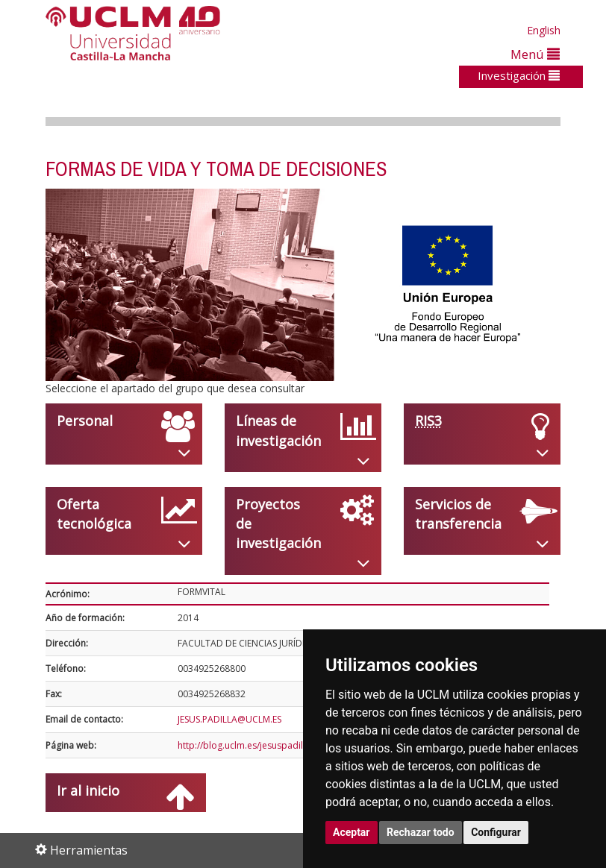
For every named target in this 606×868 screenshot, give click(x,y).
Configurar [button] (496, 832)
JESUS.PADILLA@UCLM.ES (229, 719)
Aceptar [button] (352, 832)
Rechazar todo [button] (421, 832)
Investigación (519, 75)
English (544, 30)
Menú (535, 54)
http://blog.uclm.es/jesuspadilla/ (246, 745)
